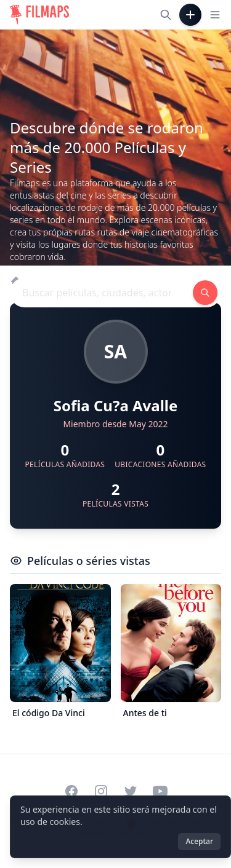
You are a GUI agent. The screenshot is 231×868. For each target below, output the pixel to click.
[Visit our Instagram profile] (101, 791)
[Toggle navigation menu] (215, 15)
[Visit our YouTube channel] (160, 791)
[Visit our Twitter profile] (131, 791)
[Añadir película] (190, 15)
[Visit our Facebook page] (71, 791)
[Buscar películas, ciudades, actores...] (166, 15)
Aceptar (199, 841)
